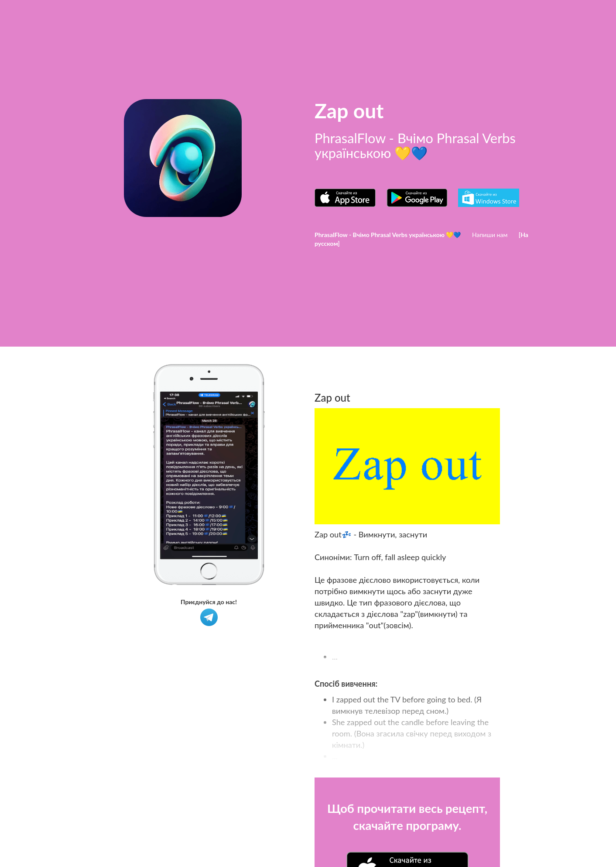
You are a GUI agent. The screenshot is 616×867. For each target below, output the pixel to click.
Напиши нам (490, 235)
